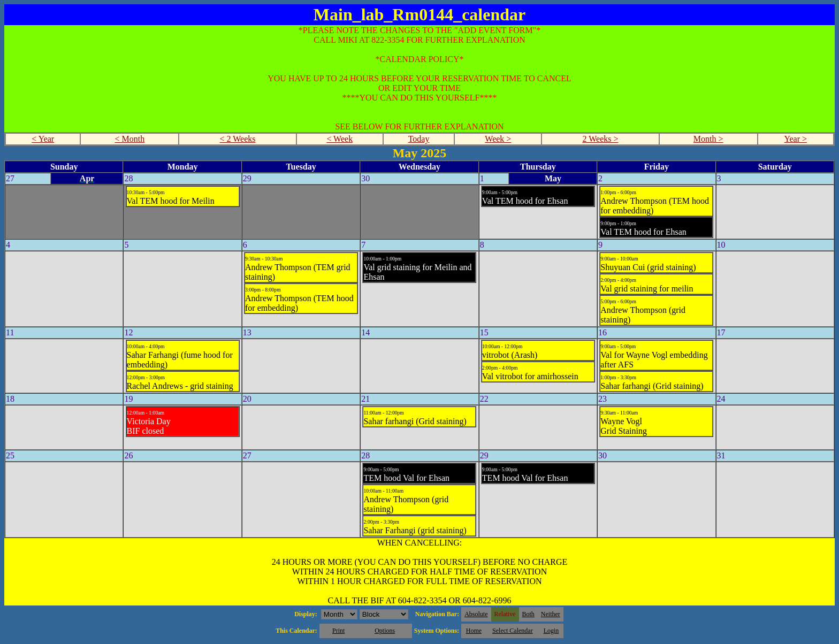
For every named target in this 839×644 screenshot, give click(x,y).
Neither (551, 614)
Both (528, 614)
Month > (708, 139)
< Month (130, 139)
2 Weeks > (601, 139)
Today (419, 139)
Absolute (476, 614)
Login (551, 631)
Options (385, 631)
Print (338, 631)
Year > (796, 139)
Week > (498, 139)
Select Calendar (513, 631)
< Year (43, 139)
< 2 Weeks (238, 139)
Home (474, 631)
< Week (340, 139)
